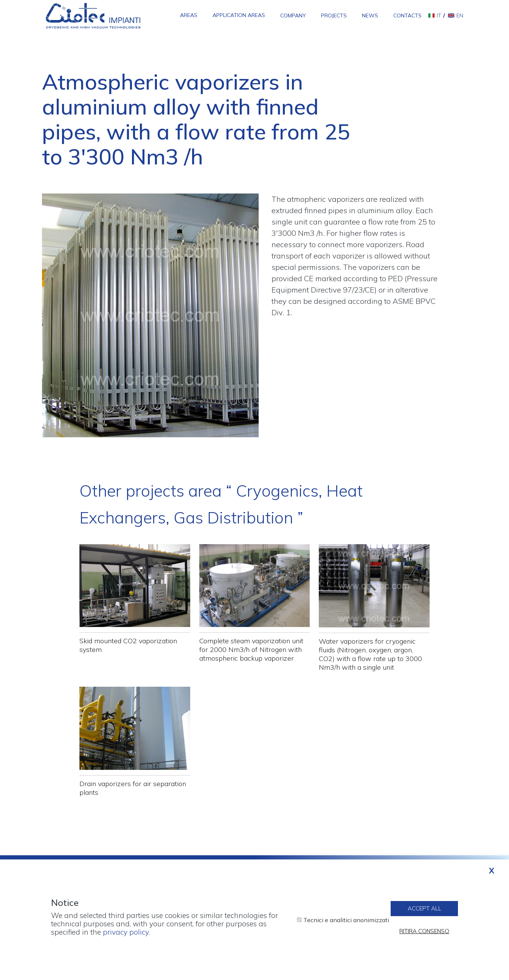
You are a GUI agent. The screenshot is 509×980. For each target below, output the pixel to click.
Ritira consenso (424, 936)
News (370, 15)
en (460, 15)
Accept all (424, 913)
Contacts (407, 15)
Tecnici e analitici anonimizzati (346, 924)
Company (293, 15)
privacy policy (126, 937)
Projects (334, 15)
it (439, 15)
